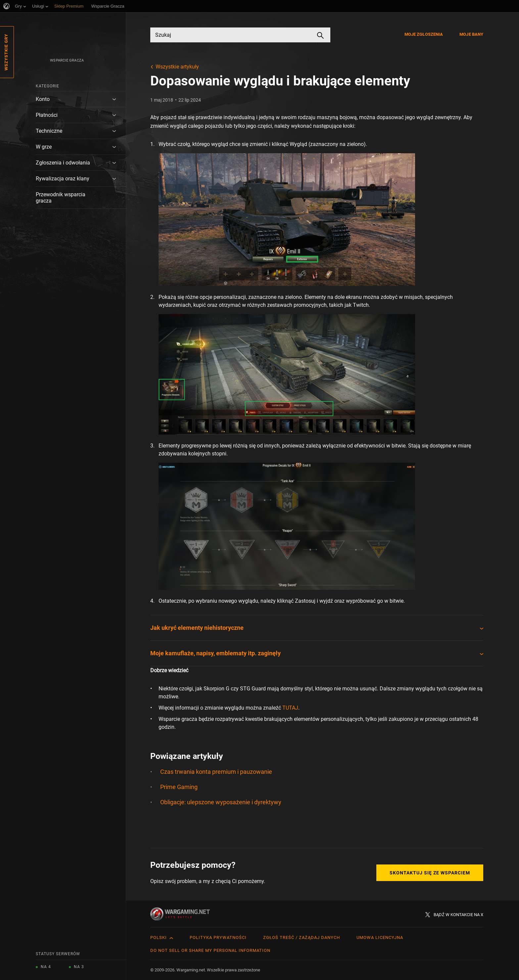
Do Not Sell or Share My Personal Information (210, 950)
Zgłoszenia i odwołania (63, 163)
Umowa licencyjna (380, 937)
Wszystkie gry (6, 52)
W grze (44, 147)
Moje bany (471, 34)
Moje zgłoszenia (424, 34)
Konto (43, 99)
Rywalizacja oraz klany (63, 179)
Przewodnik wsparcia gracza (61, 198)
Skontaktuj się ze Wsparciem (430, 873)
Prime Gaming (179, 787)
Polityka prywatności (218, 937)
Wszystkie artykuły (177, 67)
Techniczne (49, 131)
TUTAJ (290, 708)
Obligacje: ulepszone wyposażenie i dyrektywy (221, 802)
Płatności (47, 115)
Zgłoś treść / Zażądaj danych (302, 937)
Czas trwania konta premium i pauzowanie (216, 772)
